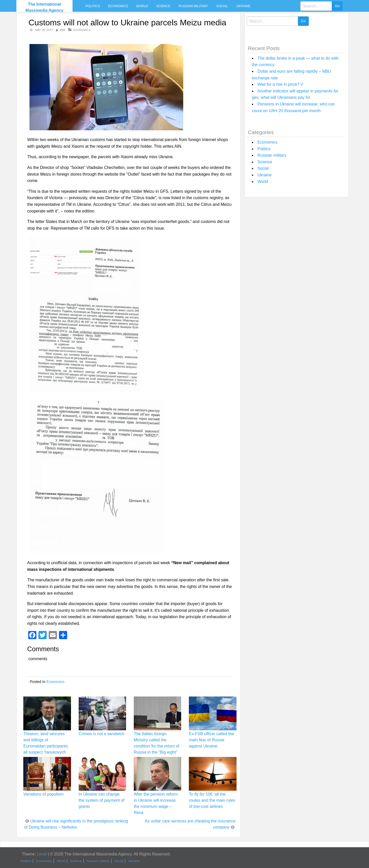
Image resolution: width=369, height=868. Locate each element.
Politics (93, 6)
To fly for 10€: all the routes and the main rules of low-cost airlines (212, 800)
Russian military (193, 6)
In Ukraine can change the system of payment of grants (102, 800)
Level (42, 854)
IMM (62, 30)
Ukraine (243, 6)
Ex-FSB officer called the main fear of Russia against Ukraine (211, 740)
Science (163, 6)
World (142, 6)
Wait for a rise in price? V (280, 84)
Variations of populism (43, 794)
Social (222, 6)
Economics (118, 6)
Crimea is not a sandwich (102, 734)
